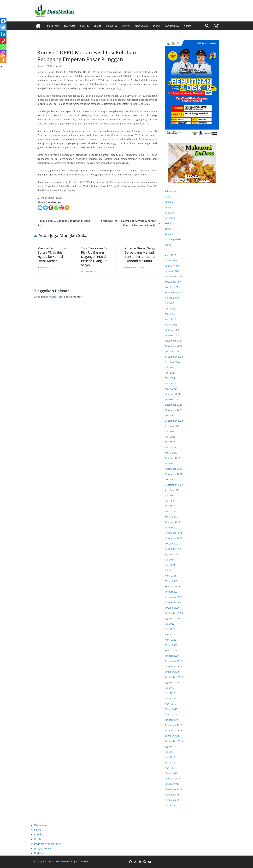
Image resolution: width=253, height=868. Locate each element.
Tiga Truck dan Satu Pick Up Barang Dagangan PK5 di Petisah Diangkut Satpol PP (96, 257)
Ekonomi (69, 26)
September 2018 (174, 741)
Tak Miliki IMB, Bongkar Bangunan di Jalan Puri (62, 223)
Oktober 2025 (172, 287)
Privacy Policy (42, 849)
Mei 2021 (170, 570)
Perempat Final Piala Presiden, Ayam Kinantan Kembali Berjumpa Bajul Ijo (130, 223)
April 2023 (171, 447)
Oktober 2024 (172, 351)
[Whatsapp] (56, 208)
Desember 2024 (174, 341)
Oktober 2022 (172, 479)
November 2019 (174, 666)
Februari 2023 (173, 458)
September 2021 (174, 549)
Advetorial (171, 191)
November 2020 (174, 602)
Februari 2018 (173, 779)
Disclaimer (41, 825)
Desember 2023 (174, 405)
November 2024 (174, 346)
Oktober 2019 (172, 672)
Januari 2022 (172, 528)
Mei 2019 (170, 698)
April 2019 (171, 704)
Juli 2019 (170, 688)
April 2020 (171, 640)
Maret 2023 (171, 453)
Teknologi (141, 26)
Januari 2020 (172, 656)
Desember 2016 (174, 800)
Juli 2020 (170, 624)
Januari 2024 (172, 399)
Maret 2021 (171, 581)
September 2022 (174, 485)
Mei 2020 (170, 634)
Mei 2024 (170, 378)
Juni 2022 (170, 501)
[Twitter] (45, 208)
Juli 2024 (170, 367)
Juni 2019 (170, 693)
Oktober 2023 (172, 415)
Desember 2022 (174, 469)
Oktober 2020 (172, 608)
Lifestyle (112, 26)
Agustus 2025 (172, 298)
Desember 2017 (174, 789)
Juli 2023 (170, 431)
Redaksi (39, 853)
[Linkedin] (3, 34)
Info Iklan (40, 834)
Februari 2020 (173, 650)
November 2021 (174, 538)
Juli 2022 (170, 496)
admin (61, 66)
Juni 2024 (170, 373)
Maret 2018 (171, 773)
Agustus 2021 (172, 554)
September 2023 (174, 421)
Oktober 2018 (172, 736)
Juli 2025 (170, 303)
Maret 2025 (171, 325)
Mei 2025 (170, 314)
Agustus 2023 (172, 426)
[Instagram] (62, 208)
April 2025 (171, 319)
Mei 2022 (170, 506)
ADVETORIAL (172, 26)
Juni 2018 (170, 757)
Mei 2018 (170, 763)
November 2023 (174, 410)
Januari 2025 (172, 335)
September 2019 (174, 677)
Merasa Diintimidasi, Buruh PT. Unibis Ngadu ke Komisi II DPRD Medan (53, 255)
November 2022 (174, 474)
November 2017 (174, 795)
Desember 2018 (174, 725)
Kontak (38, 839)
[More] (67, 208)
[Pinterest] (51, 208)
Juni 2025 (170, 309)
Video (188, 26)
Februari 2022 (173, 522)
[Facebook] (40, 208)
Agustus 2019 (172, 682)
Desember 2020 (174, 597)
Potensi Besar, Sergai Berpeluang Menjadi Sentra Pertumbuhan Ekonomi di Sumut (140, 255)
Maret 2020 (171, 645)
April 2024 (171, 383)
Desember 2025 (174, 277)
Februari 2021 (173, 586)
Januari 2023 (172, 463)
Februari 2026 (173, 266)
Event (156, 26)
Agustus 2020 (172, 618)
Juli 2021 (170, 560)
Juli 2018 (170, 752)
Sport (97, 26)
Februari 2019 (173, 714)
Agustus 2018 (172, 747)
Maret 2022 (171, 517)
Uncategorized (173, 239)
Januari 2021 (172, 592)
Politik (84, 26)
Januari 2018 (172, 784)
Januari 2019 (172, 720)
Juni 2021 (170, 565)
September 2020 (174, 613)
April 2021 (171, 576)
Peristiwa (53, 26)
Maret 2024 (171, 389)
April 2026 (171, 255)
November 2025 (174, 282)
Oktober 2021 (172, 544)
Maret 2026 (171, 260)
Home (38, 830)
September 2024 (174, 357)
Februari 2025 (173, 330)
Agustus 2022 (172, 490)
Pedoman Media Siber (48, 844)
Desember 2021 (174, 533)
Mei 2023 (170, 442)
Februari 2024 (173, 394)
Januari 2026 (172, 271)
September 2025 (174, 293)
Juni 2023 (170, 437)
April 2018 (171, 768)
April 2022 (171, 512)
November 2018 (174, 731)
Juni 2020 (170, 629)
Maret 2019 (171, 709)
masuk (53, 297)
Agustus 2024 (172, 362)
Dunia (126, 26)
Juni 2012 (170, 805)
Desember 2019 (174, 661)
